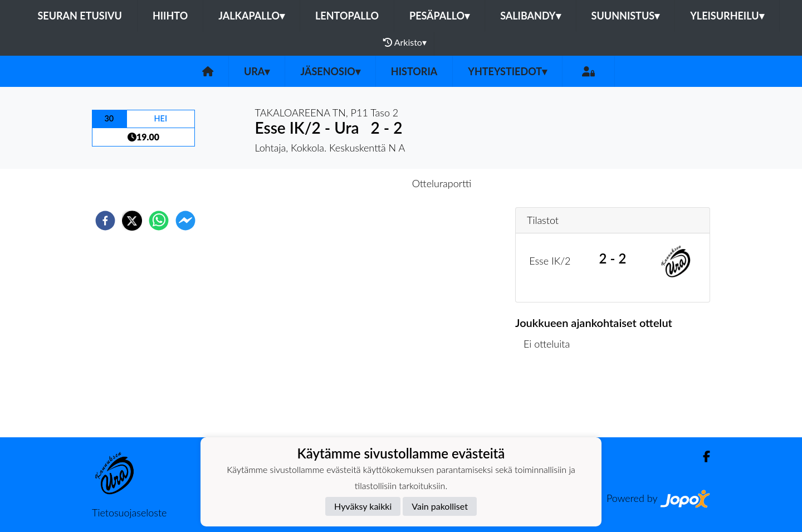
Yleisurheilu (727, 16)
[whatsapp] (159, 221)
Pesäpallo (439, 16)
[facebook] (105, 221)
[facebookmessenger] (185, 221)
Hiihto (170, 16)
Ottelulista (551, 400)
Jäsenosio (330, 71)
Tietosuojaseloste (129, 513)
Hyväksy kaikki (363, 506)
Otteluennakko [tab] (363, 183)
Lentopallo (347, 16)
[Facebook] (702, 457)
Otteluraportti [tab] (442, 183)
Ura (257, 71)
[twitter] (132, 221)
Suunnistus (626, 16)
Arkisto (405, 42)
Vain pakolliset (440, 506)
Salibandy (530, 16)
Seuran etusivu (80, 16)
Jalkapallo (251, 16)
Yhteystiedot (507, 71)
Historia (414, 71)
